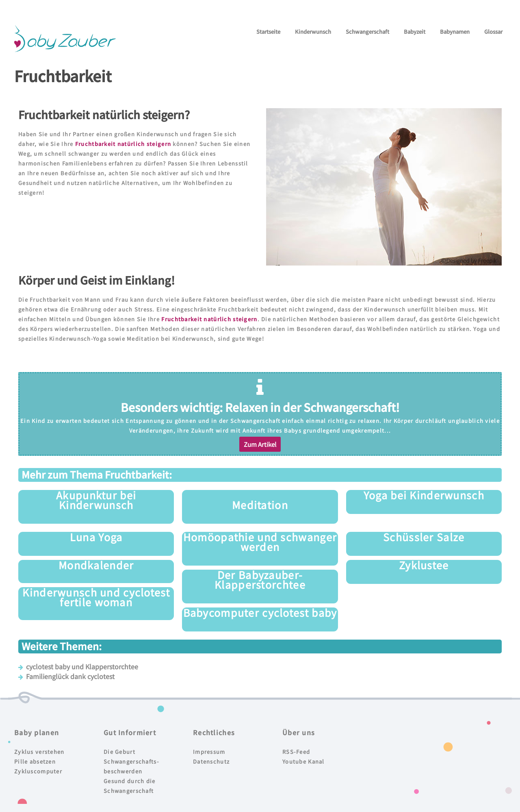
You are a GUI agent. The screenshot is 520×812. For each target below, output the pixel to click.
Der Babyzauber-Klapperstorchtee (260, 579)
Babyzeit (415, 32)
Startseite (268, 32)
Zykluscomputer (38, 771)
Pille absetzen (35, 761)
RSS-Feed (296, 752)
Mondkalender (96, 565)
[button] (260, 444)
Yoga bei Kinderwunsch (424, 495)
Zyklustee (424, 565)
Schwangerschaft (367, 32)
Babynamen (455, 32)
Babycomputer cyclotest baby (260, 612)
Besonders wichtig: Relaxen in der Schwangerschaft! (260, 407)
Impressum (209, 752)
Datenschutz (211, 761)
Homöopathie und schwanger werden (260, 542)
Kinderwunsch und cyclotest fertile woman (96, 597)
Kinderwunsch (313, 32)
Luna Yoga (96, 537)
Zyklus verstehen (39, 752)
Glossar (493, 32)
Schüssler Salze (424, 537)
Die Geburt (119, 752)
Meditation (260, 505)
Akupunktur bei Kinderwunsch (96, 500)
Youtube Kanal (303, 761)
